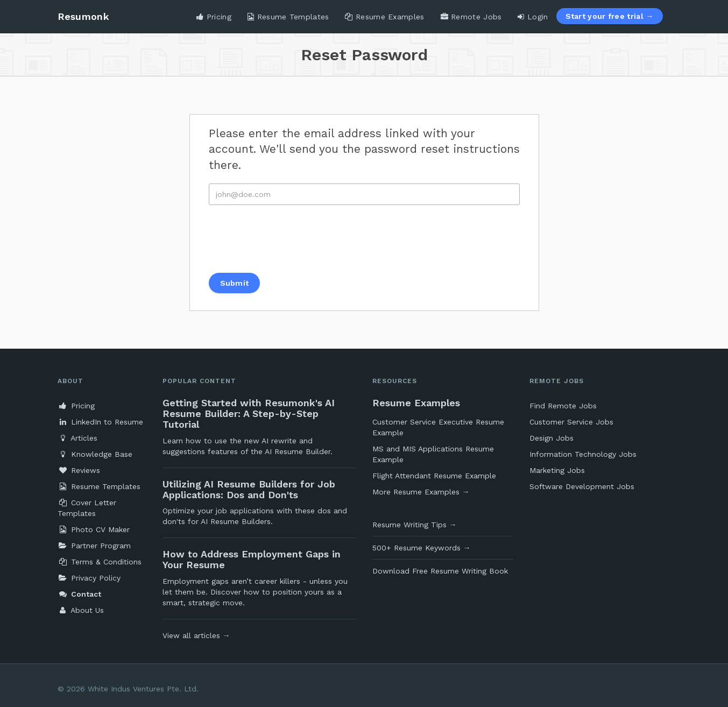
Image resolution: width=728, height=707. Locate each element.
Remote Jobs (471, 17)
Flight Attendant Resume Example (434, 476)
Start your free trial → (610, 16)
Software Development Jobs (582, 486)
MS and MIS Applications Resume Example (433, 454)
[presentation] (291, 239)
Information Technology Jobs (583, 454)
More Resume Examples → (421, 492)
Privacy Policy (89, 578)
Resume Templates (288, 17)
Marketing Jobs (557, 470)
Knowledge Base (95, 454)
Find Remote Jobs (563, 406)
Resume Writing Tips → (415, 525)
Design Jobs (552, 438)
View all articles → (196, 635)
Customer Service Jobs (571, 422)
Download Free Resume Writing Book (440, 571)
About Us (81, 610)
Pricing (214, 17)
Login (533, 17)
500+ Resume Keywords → (422, 548)
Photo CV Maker (94, 529)
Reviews (79, 470)
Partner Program (94, 546)
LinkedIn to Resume (100, 422)
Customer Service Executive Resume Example (438, 427)
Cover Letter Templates (87, 508)
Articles (77, 438)
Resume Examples (384, 17)
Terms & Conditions (100, 562)
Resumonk (83, 16)
